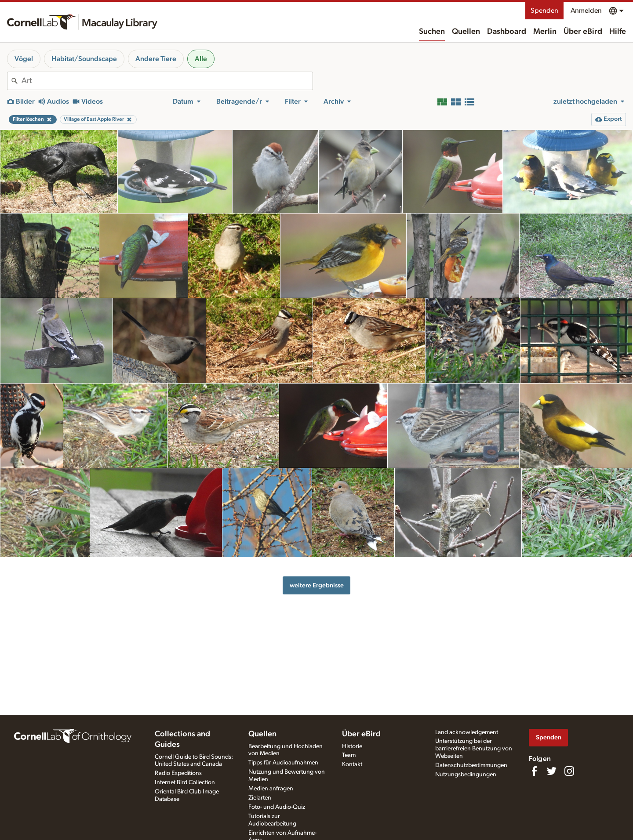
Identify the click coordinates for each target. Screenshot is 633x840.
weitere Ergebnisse (317, 585)
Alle (201, 59)
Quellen (466, 32)
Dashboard (507, 32)
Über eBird (583, 32)
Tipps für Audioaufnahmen (283, 763)
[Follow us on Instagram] (569, 771)
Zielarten (260, 798)
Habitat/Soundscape (84, 59)
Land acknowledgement (467, 732)
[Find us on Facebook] (534, 771)
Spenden (544, 11)
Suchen (432, 32)
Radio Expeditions (178, 773)
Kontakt (352, 764)
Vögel (24, 59)
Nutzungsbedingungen (466, 775)
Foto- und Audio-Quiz (277, 807)
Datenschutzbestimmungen (471, 765)
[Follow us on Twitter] (552, 771)
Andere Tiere (156, 59)
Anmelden (586, 11)
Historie (352, 746)
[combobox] (167, 81)
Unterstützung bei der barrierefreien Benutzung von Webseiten (474, 749)
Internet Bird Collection (185, 782)
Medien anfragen (271, 789)
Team (349, 755)
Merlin (545, 32)
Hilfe (618, 32)
